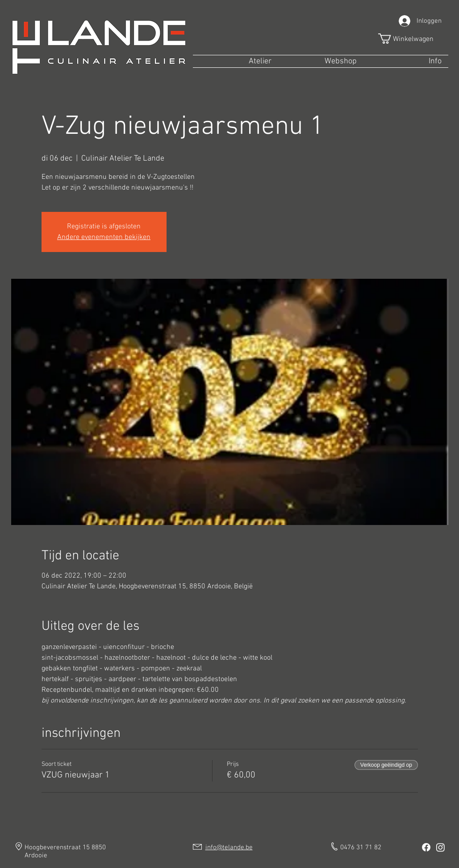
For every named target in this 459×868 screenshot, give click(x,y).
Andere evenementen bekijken (104, 237)
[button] (412, 39)
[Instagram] (440, 847)
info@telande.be (229, 847)
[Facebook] (426, 847)
